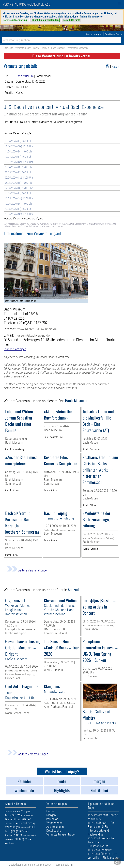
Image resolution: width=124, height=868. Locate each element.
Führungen (21, 839)
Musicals (11, 815)
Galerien (26, 819)
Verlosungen (12, 827)
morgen (98, 34)
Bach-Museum (58, 48)
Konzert (45, 48)
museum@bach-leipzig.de (32, 335)
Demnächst (9, 812)
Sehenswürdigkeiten (29, 835)
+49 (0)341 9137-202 (32, 323)
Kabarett (25, 831)
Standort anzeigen (15, 349)
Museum (17, 812)
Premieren (9, 835)
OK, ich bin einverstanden (45, 20)
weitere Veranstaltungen (28, 570)
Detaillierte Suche (113, 34)
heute (89, 34)
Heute (18, 824)
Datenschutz (31, 865)
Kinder (18, 835)
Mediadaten (15, 865)
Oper (30, 839)
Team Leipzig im (63, 865)
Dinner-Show (13, 819)
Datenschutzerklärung (15, 20)
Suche (36, 48)
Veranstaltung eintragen (61, 834)
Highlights (15, 831)
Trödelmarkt (25, 828)
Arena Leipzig (10, 839)
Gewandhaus (10, 824)
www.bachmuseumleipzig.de (37, 329)
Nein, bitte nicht (71, 20)
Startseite (8, 48)
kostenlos (52, 819)
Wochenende (25, 815)
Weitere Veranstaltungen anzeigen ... (24, 218)
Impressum (46, 865)
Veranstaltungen (23, 48)
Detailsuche (54, 831)
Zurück (115, 67)
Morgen (25, 811)
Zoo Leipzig (28, 823)
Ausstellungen (10, 843)
